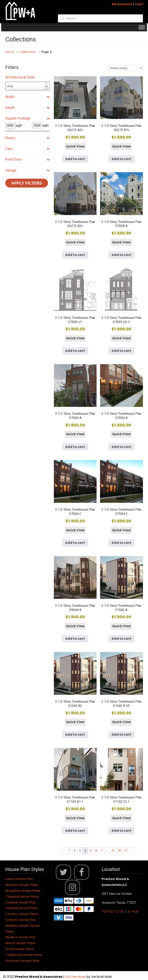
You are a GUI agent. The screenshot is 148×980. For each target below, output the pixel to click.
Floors (28, 138)
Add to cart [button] (75, 159)
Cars (28, 149)
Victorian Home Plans (22, 961)
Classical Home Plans (22, 897)
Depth (28, 108)
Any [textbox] (10, 86)
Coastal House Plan (21, 902)
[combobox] (28, 86)
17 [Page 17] (126, 851)
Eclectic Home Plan (21, 920)
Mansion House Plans (22, 885)
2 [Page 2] (75, 851)
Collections (28, 52)
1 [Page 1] (70, 851)
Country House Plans (22, 914)
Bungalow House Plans (23, 891)
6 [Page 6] (96, 851)
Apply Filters (27, 183)
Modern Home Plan (20, 937)
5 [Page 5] (91, 851)
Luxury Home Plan (19, 879)
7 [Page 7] (102, 851)
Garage (28, 170)
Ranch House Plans (20, 943)
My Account (122, 4)
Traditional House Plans (24, 955)
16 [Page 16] (120, 851)
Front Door (28, 159)
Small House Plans (20, 949)
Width (28, 97)
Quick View (75, 146)
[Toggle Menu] (142, 27)
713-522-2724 (113, 912)
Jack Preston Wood (20, 11)
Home (10, 52)
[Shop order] (125, 68)
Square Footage (28, 118)
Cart (139, 4)
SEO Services (76, 977)
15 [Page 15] (113, 851)
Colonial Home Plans (21, 908)
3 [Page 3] (80, 851)
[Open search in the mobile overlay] (100, 18)
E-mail (133, 912)
